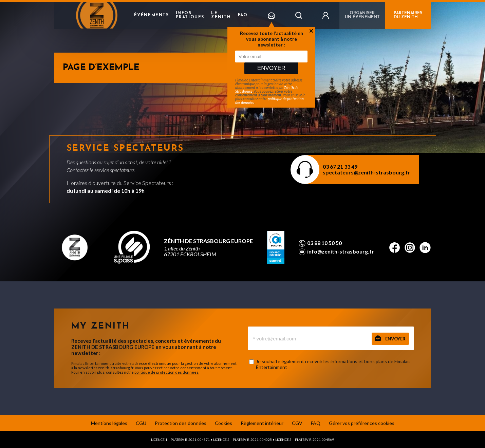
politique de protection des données (269, 100)
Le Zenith (221, 15)
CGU (141, 423)
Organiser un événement (362, 15)
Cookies (223, 423)
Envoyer (271, 68)
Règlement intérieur (262, 423)
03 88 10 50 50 (324, 243)
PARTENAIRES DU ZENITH (408, 15)
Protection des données (181, 423)
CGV (297, 423)
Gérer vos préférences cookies (362, 423)
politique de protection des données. (167, 372)
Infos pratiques (190, 15)
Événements (152, 15)
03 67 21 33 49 (340, 166)
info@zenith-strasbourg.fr (341, 251)
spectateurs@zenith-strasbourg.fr (367, 172)
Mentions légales (109, 423)
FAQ (243, 15)
